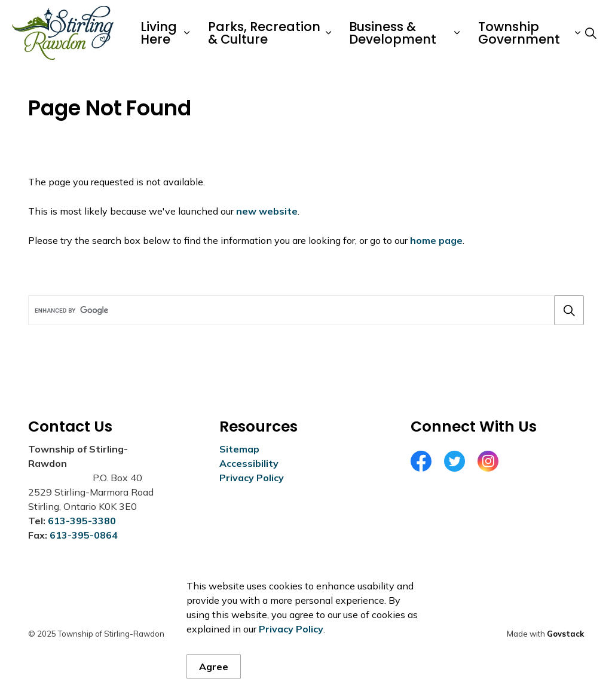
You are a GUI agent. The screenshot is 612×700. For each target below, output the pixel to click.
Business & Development (393, 33)
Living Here (159, 33)
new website (267, 211)
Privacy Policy (291, 648)
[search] (303, 310)
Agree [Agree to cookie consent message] (214, 686)
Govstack (565, 634)
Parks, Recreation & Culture (264, 33)
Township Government (519, 33)
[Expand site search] (590, 33)
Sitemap (239, 449)
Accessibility (249, 463)
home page (436, 240)
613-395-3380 (82, 521)
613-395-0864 (84, 535)
